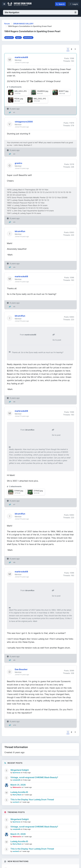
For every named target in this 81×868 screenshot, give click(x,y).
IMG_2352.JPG (40, 99)
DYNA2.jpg (38, 491)
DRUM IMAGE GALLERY (23, 24)
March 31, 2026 (18, 785)
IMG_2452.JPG (20, 91)
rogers (18, 38)
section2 (16, 802)
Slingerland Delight (20, 770)
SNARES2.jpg (43, 91)
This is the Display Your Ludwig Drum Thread (32, 799)
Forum (7, 24)
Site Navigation (40, 12)
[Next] (75, 49)
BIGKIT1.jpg (64, 91)
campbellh (17, 780)
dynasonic (9, 38)
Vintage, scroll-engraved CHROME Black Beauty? (34, 777)
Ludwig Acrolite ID (19, 792)
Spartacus (17, 773)
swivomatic (28, 38)
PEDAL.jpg (19, 99)
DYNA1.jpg (19, 491)
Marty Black (17, 795)
